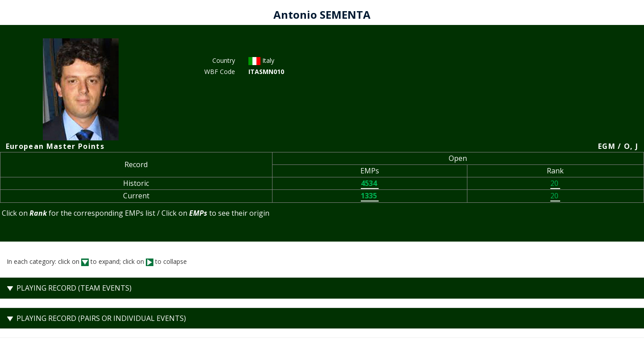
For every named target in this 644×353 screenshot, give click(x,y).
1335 (370, 196)
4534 (370, 183)
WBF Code (220, 72)
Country (224, 60)
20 (555, 183)
